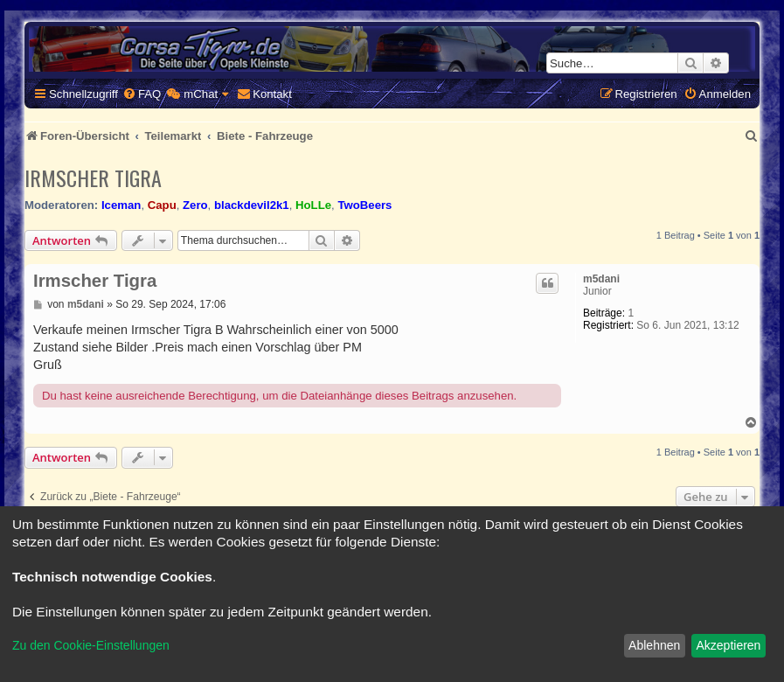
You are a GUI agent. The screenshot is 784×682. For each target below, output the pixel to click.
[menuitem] (142, 94)
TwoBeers (364, 205)
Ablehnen (654, 645)
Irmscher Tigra (93, 177)
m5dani (601, 279)
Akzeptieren (728, 645)
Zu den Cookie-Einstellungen (91, 645)
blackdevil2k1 (252, 205)
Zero (195, 205)
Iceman (121, 205)
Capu (162, 205)
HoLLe (313, 205)
